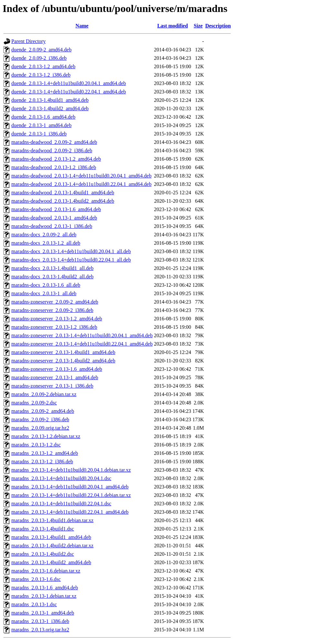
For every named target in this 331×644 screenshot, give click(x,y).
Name (82, 26)
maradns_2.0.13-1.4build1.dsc (43, 529)
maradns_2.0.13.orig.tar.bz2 (40, 630)
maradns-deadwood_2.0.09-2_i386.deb (52, 150)
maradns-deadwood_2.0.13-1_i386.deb (52, 226)
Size (198, 26)
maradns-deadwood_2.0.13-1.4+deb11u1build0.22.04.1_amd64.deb (81, 184)
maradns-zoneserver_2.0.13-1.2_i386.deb (54, 327)
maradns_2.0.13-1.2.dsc (36, 445)
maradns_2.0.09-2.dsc (34, 403)
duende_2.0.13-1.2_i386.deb (41, 75)
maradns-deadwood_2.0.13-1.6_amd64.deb (56, 209)
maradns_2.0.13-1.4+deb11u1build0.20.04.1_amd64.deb (70, 487)
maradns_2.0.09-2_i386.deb (40, 419)
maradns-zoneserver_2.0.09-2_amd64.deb (55, 302)
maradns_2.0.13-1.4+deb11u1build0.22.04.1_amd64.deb (70, 512)
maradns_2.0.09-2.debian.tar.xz (44, 394)
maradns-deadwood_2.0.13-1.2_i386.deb (54, 167)
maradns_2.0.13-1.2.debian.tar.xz (46, 436)
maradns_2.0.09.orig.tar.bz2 (40, 428)
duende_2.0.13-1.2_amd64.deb (43, 66)
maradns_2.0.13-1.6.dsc (36, 579)
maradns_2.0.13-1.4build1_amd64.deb (51, 537)
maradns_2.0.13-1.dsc (34, 604)
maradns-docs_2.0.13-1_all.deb (44, 293)
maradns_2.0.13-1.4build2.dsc (43, 554)
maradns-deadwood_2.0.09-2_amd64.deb (54, 142)
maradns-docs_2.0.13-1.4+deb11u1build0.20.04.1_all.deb (71, 251)
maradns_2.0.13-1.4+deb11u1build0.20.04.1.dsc (61, 478)
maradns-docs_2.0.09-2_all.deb (44, 235)
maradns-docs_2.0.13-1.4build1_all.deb (52, 268)
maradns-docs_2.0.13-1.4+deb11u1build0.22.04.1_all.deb (71, 260)
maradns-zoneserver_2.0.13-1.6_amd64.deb (57, 369)
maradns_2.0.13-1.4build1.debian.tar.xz (52, 520)
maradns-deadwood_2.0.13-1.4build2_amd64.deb (63, 201)
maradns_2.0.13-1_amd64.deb (43, 613)
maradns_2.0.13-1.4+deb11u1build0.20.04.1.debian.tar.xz (71, 470)
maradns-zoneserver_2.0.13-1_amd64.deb (55, 377)
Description (218, 26)
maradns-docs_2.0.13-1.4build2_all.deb (52, 277)
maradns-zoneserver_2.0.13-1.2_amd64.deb (57, 319)
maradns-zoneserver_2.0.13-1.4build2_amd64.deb (63, 361)
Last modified (172, 26)
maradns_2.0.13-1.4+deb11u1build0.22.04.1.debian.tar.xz (71, 495)
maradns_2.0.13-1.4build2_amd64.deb (51, 562)
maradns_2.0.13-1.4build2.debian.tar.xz (52, 546)
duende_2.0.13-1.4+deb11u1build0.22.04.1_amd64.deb (69, 92)
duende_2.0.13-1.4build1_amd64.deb (50, 100)
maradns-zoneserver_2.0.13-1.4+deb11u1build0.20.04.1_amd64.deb (82, 335)
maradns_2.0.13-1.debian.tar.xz (44, 596)
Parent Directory (28, 41)
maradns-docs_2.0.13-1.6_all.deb (46, 285)
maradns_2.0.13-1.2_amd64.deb (45, 453)
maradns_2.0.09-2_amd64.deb (43, 411)
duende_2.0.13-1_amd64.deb (41, 125)
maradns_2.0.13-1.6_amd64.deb (45, 588)
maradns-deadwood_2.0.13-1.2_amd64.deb (56, 159)
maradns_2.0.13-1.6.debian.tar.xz (46, 571)
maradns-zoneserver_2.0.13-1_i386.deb (52, 386)
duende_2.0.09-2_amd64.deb (41, 50)
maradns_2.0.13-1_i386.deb (40, 621)
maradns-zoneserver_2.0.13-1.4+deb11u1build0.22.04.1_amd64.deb (82, 344)
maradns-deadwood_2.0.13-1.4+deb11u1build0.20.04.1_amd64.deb (81, 176)
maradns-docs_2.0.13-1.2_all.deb (46, 243)
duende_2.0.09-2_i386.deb (39, 58)
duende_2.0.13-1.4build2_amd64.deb (50, 108)
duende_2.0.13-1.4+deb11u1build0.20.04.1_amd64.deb (69, 83)
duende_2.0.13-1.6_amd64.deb (43, 117)
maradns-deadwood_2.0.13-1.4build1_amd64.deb (63, 193)
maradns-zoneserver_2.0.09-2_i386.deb (52, 310)
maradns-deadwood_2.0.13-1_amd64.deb (54, 218)
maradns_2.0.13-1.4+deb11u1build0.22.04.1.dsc (61, 504)
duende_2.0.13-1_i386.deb (39, 134)
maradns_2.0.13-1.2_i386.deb (42, 462)
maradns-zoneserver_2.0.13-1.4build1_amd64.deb (63, 352)
